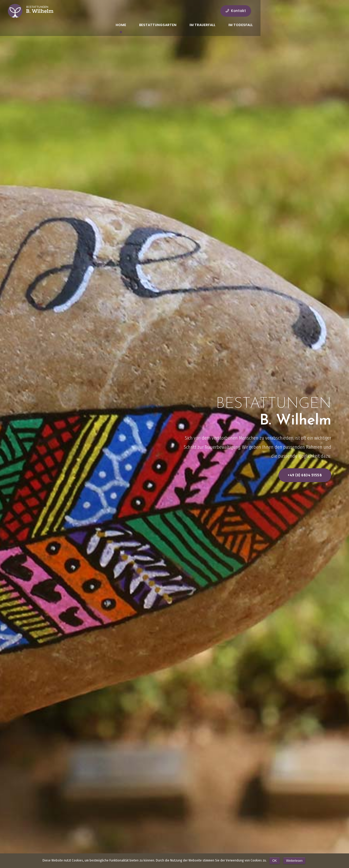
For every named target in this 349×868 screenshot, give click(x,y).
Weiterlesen (294, 861)
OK (274, 861)
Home (152, 11)
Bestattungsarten (189, 11)
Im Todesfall (272, 11)
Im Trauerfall (234, 11)
